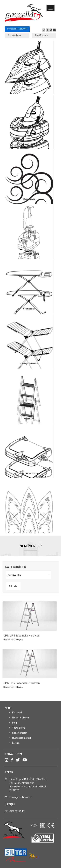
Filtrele (13, 586)
